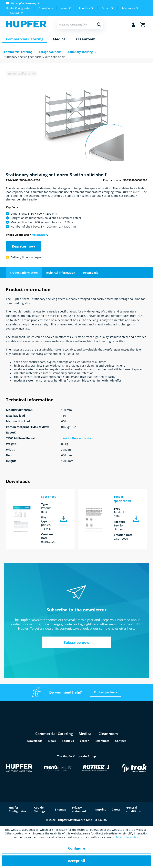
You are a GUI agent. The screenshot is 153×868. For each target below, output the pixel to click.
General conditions (133, 809)
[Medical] (60, 39)
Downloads (46, 8)
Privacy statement (79, 809)
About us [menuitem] (84, 8)
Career (84, 741)
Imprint (101, 809)
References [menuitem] (128, 8)
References (102, 741)
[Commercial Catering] (25, 39)
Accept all (76, 861)
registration (39, 235)
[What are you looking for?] (80, 25)
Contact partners (105, 692)
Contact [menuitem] (15, 13)
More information (128, 837)
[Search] (99, 25)
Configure (77, 848)
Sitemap (61, 809)
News (52, 741)
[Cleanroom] (86, 39)
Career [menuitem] (106, 8)
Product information (24, 273)
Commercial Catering (54, 734)
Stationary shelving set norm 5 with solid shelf (34, 57)
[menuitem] (24, 3)
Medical (86, 734)
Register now (23, 246)
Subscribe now (76, 642)
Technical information (60, 273)
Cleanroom (108, 734)
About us (68, 741)
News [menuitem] (64, 8)
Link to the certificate (76, 438)
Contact (120, 741)
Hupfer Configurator (18, 8)
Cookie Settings (40, 809)
